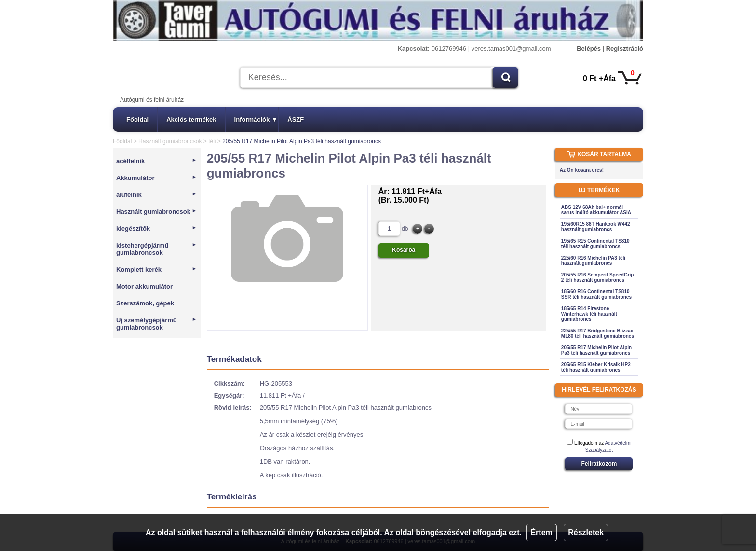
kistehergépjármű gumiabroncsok (156, 249)
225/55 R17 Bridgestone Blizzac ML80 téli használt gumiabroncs (598, 333)
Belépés (589, 48)
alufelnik (156, 195)
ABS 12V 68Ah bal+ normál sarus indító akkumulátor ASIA (596, 210)
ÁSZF (296, 119)
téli (212, 141)
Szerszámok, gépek (145, 303)
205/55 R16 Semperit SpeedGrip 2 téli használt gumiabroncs (598, 277)
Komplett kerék (156, 269)
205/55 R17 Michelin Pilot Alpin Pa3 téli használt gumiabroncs (596, 350)
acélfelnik (156, 161)
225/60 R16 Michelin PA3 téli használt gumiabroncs (593, 261)
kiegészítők (156, 228)
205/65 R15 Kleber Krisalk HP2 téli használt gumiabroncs (596, 367)
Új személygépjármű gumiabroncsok (156, 324)
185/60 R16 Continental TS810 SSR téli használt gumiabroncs (596, 294)
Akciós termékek (191, 119)
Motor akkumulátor (144, 286)
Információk (256, 119)
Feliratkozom (599, 464)
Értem (541, 532)
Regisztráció (625, 48)
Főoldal (137, 119)
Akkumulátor (156, 178)
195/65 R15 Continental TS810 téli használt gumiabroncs (595, 244)
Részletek (586, 532)
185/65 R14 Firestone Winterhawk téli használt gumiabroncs (589, 314)
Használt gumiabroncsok (170, 141)
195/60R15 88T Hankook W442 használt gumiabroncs (596, 227)
